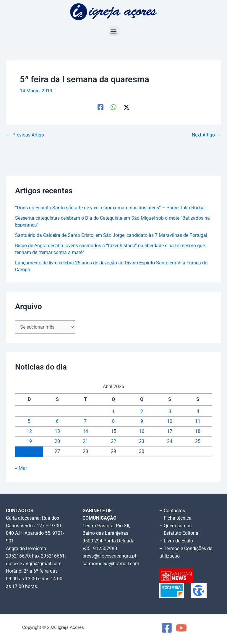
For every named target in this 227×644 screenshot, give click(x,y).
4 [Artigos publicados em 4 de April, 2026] (198, 412)
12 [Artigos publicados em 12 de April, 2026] (29, 431)
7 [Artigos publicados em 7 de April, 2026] (85, 421)
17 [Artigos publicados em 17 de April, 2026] (170, 431)
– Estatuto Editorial (179, 533)
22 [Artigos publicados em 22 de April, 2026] (113, 441)
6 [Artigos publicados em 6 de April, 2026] (57, 421)
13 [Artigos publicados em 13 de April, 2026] (57, 431)
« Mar (21, 468)
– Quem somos (175, 526)
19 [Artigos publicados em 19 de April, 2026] (29, 441)
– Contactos (172, 511)
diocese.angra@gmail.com (34, 564)
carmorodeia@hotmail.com (111, 564)
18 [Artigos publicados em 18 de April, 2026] (198, 431)
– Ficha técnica (175, 518)
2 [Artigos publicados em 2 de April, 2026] (142, 412)
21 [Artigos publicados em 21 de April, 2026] (85, 441)
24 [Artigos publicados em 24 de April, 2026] (170, 441)
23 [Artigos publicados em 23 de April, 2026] (142, 441)
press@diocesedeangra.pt (109, 556)
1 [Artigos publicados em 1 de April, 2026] (113, 412)
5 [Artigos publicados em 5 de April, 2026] (29, 421)
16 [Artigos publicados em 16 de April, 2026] (142, 431)
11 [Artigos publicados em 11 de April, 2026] (198, 421)
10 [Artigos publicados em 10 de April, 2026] (170, 421)
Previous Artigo (25, 135)
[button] (114, 31)
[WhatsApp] (113, 107)
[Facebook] (100, 107)
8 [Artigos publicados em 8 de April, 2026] (113, 421)
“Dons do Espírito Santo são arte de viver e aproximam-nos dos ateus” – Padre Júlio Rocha (110, 208)
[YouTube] (181, 628)
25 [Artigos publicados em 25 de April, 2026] (198, 441)
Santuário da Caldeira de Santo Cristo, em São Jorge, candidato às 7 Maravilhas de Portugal (111, 235)
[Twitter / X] (127, 107)
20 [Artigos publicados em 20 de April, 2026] (57, 441)
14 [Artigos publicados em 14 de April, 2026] (85, 431)
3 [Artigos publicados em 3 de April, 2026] (170, 412)
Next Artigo (206, 135)
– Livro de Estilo (176, 541)
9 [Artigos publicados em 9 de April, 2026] (142, 421)
